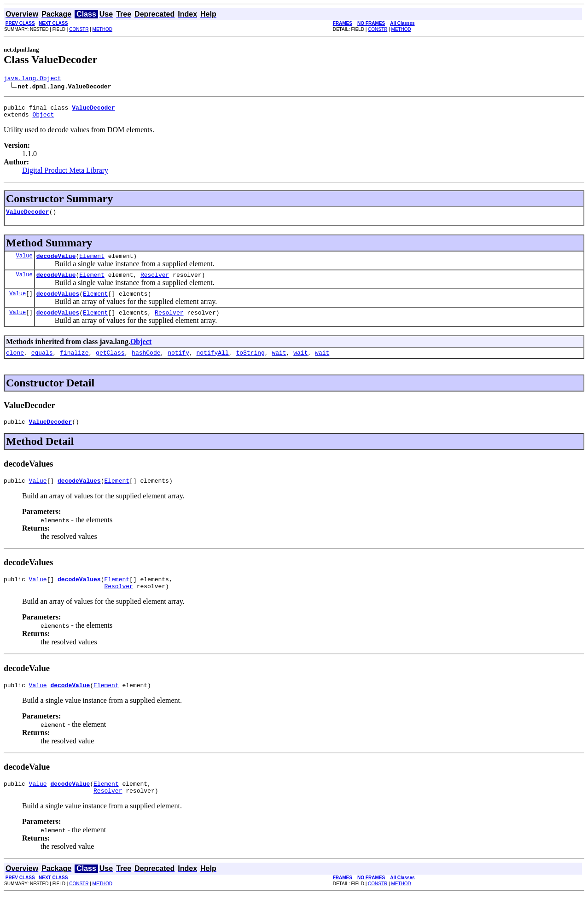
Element (92, 263)
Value (24, 262)
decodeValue (56, 263)
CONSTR (79, 29)
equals (42, 365)
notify (178, 365)
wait (279, 365)
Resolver (155, 283)
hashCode (146, 365)
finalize (74, 365)
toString (250, 365)
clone (15, 365)
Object (43, 118)
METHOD (102, 29)
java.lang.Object (32, 79)
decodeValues (58, 303)
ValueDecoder (28, 217)
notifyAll (213, 365)
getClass (110, 365)
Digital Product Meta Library (65, 174)
